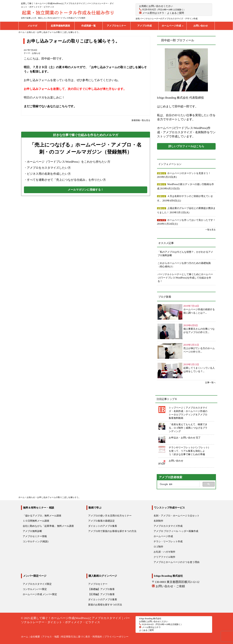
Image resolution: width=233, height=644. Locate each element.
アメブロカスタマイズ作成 (168, 526)
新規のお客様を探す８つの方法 (105, 605)
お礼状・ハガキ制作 (164, 552)
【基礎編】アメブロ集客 (101, 589)
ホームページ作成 (173, 26)
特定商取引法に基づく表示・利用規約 (82, 637)
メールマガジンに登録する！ (86, 190)
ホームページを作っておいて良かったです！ (191, 220)
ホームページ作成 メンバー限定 (40, 594)
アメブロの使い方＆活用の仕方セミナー (110, 516)
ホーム (25, 637)
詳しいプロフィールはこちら (186, 146)
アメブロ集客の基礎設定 (101, 521)
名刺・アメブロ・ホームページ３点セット (177, 516)
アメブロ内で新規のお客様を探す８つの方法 (112, 531)
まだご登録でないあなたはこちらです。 (50, 106)
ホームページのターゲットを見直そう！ (189, 173)
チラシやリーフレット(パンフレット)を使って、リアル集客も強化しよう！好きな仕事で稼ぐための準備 (189, 451)
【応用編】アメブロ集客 (101, 594)
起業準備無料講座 (60, 26)
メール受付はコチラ (153, 13)
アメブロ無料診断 (32, 531)
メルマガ (32, 26)
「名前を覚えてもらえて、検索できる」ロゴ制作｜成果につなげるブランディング (188, 428)
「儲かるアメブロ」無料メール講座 (42, 516)
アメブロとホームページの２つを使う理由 (177, 562)
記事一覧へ (210, 383)
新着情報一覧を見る (141, 120)
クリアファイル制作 (164, 557)
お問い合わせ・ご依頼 (170, 586)
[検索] (178, 484)
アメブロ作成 (144, 26)
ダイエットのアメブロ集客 (103, 526)
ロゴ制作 (158, 547)
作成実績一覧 (89, 26)
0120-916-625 (149, 10)
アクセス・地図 (51, 637)
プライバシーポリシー (116, 637)
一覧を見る (210, 230)
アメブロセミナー (116, 26)
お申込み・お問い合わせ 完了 (185, 438)
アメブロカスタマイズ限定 (37, 584)
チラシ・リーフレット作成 (168, 541)
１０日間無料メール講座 (36, 521)
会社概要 (35, 637)
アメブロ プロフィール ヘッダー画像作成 (176, 531)
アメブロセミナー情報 (35, 536)
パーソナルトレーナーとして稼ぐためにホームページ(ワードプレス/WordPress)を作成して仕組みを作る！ (185, 278)
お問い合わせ (201, 26)
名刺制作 (158, 521)
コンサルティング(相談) (36, 541)
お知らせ (36, 53)
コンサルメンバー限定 (35, 589)
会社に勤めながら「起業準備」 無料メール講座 (48, 526)
